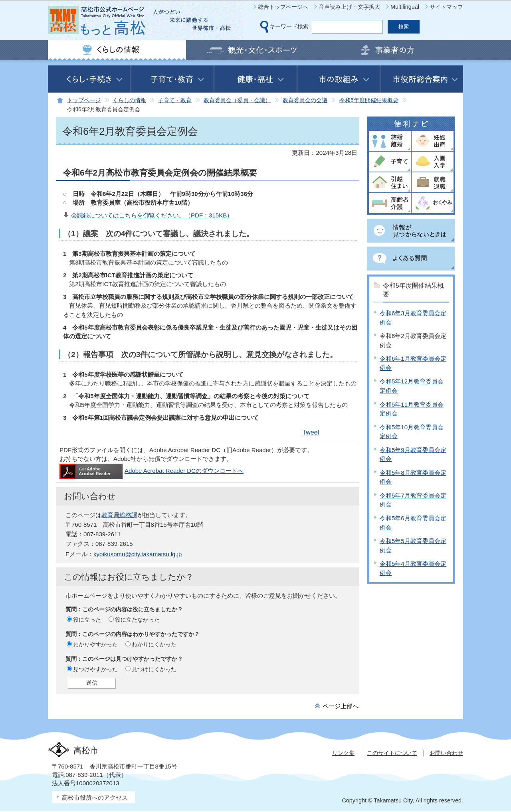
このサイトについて (392, 753)
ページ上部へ (341, 706)
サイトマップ (446, 7)
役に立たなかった (137, 620)
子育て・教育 (175, 100)
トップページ (84, 100)
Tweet (311, 432)
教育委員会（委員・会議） (237, 100)
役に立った (87, 620)
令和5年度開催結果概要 (369, 100)
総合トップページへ (283, 7)
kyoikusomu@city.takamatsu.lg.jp (138, 554)
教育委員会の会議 (305, 100)
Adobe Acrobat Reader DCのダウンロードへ (152, 471)
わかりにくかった (154, 644)
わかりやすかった (95, 644)
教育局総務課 (119, 515)
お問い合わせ (446, 753)
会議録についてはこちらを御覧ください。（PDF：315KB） (152, 215)
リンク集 (343, 753)
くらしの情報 (129, 100)
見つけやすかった (95, 669)
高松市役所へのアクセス (95, 797)
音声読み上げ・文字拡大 (349, 7)
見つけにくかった (154, 669)
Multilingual (405, 7)
